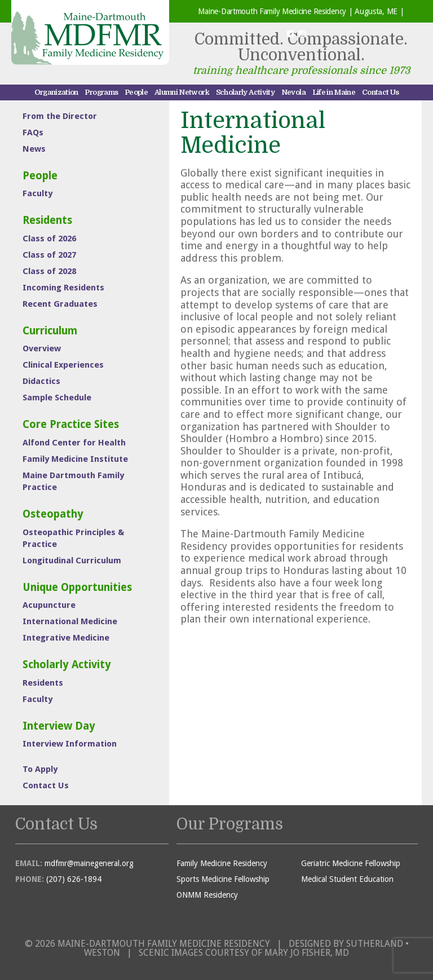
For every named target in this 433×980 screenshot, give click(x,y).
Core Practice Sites (71, 424)
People (136, 92)
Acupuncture (49, 605)
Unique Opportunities (77, 587)
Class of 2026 (49, 239)
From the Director (60, 116)
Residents (47, 220)
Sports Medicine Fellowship (223, 879)
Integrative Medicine (66, 638)
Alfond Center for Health (74, 443)
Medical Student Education (347, 879)
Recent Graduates (60, 304)
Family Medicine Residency (222, 863)
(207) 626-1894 (74, 879)
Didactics (41, 381)
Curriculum (50, 331)
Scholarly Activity (245, 92)
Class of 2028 (49, 271)
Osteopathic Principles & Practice (73, 538)
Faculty (37, 193)
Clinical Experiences (63, 365)
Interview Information (70, 744)
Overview (42, 348)
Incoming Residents (63, 288)
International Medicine (70, 621)
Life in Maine (334, 92)
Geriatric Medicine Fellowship (351, 863)
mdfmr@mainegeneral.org (89, 863)
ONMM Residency (207, 895)
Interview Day (59, 726)
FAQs (33, 133)
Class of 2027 (49, 255)
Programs (101, 92)
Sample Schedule (57, 398)
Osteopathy (53, 514)
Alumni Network (182, 92)
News (34, 149)
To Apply (40, 769)
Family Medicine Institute (75, 459)
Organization (56, 92)
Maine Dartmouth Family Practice (73, 481)
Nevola (293, 92)
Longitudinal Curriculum (72, 560)
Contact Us (381, 92)
